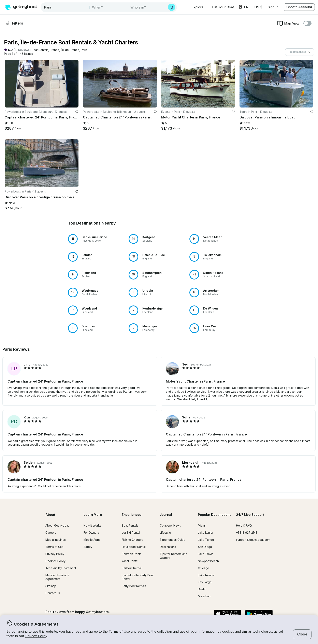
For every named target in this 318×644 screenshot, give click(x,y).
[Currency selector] (258, 7)
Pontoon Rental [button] (132, 554)
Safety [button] (88, 547)
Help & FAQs (244, 525)
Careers (51, 533)
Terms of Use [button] (119, 631)
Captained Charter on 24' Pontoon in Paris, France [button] (206, 434)
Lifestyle (165, 533)
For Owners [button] (91, 533)
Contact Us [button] (53, 593)
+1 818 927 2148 (247, 533)
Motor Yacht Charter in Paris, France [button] (195, 381)
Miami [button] (202, 525)
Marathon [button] (204, 596)
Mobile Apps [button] (92, 540)
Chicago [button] (204, 568)
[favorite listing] (77, 112)
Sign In (273, 7)
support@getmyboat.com (253, 540)
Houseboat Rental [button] (134, 547)
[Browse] (199, 7)
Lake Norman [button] (207, 575)
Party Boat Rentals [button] (134, 586)
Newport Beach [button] (208, 561)
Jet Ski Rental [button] (131, 533)
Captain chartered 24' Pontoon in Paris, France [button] (45, 381)
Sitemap (51, 586)
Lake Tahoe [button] (206, 540)
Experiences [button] (132, 515)
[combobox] (65, 7)
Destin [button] (202, 589)
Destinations (168, 547)
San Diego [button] (205, 547)
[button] (223, 7)
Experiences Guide (173, 540)
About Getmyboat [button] (57, 525)
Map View (288, 23)
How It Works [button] (92, 525)
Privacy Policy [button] (36, 636)
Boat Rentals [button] (130, 525)
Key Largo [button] (205, 582)
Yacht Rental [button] (130, 561)
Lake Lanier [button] (206, 533)
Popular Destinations (215, 515)
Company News (170, 525)
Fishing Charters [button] (132, 540)
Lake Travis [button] (206, 554)
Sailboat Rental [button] (132, 568)
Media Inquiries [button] (56, 540)
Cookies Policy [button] (55, 561)
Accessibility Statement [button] (61, 568)
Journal (166, 515)
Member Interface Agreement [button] (57, 577)
